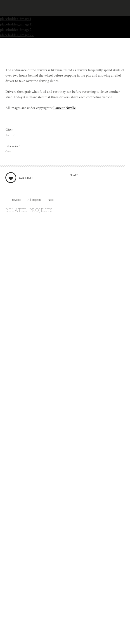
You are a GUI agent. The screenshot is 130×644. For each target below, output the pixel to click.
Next (53, 200)
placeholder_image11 (16, 24)
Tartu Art (12, 135)
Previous (14, 200)
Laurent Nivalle (65, 108)
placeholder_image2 (16, 30)
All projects (35, 200)
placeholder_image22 (17, 35)
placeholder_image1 (16, 19)
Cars (8, 152)
